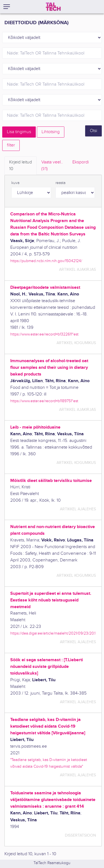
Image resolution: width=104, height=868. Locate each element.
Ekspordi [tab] (81, 162)
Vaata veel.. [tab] (52, 166)
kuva (15, 183)
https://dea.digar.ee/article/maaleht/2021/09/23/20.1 (53, 633)
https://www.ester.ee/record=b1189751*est (44, 401)
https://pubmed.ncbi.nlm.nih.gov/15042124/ (46, 261)
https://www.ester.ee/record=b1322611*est (44, 334)
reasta (60, 183)
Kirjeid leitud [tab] (21, 166)
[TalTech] (53, 7)
